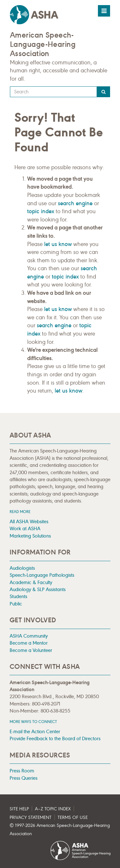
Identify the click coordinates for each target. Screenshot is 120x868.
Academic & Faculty (31, 582)
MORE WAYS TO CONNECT (33, 722)
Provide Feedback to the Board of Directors (55, 738)
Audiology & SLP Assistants (38, 589)
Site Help (19, 809)
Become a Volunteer (31, 650)
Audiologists (22, 568)
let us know (58, 244)
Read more (20, 512)
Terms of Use (73, 817)
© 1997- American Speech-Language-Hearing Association (60, 830)
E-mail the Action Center (35, 731)
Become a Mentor (29, 643)
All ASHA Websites (29, 521)
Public (16, 604)
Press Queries (24, 778)
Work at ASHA (25, 528)
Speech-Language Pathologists (42, 575)
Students (18, 596)
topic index (41, 211)
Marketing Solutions (30, 536)
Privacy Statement (31, 817)
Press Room (22, 771)
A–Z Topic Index (53, 809)
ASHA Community (29, 636)
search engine (75, 203)
